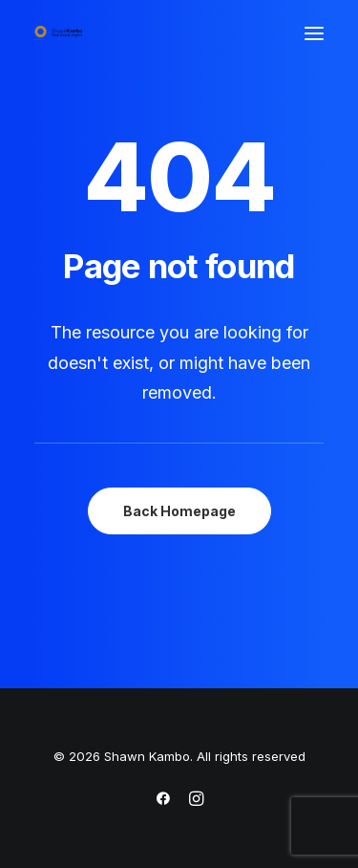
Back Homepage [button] (179, 511)
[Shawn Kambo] (58, 33)
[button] (314, 33)
